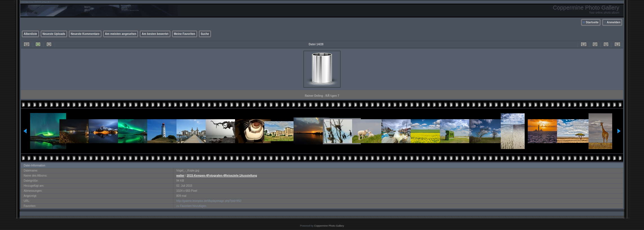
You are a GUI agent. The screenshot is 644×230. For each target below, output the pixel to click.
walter (180, 176)
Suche (205, 34)
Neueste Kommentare (85, 34)
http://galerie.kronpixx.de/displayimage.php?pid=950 (209, 201)
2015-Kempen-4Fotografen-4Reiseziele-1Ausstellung (222, 176)
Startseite (592, 22)
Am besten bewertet (155, 34)
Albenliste (30, 34)
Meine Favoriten (185, 34)
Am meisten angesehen (121, 34)
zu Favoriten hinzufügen (191, 206)
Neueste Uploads (54, 34)
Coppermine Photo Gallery (329, 226)
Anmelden (614, 22)
